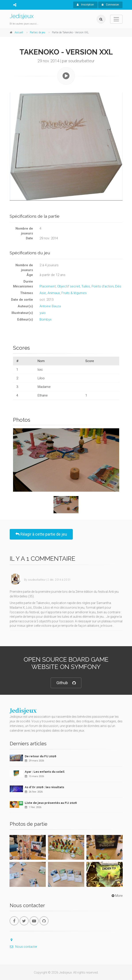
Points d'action (103, 286)
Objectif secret (69, 286)
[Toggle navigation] (116, 19)
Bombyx (46, 319)
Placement (48, 286)
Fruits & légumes (74, 293)
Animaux (54, 293)
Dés (118, 286)
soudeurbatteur (37, 580)
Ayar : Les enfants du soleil (45, 772)
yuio (43, 313)
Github (66, 683)
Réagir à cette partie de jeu (41, 534)
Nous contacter (23, 947)
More (117, 896)
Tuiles (86, 286)
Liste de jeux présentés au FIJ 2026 (51, 803)
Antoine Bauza (50, 306)
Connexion (110, 5)
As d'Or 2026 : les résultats (44, 787)
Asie (43, 293)
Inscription (85, 5)
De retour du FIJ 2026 (40, 756)
